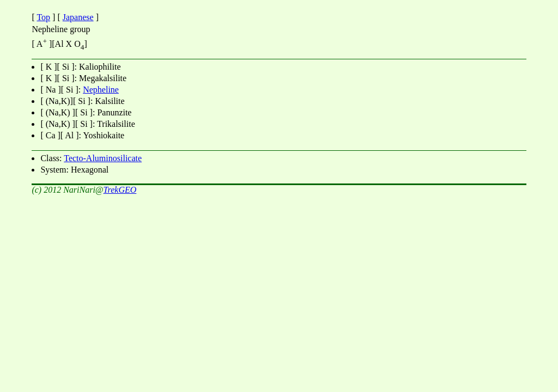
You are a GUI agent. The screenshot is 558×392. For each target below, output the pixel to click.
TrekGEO (120, 190)
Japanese (78, 17)
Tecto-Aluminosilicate (103, 158)
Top (43, 17)
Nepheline (101, 90)
